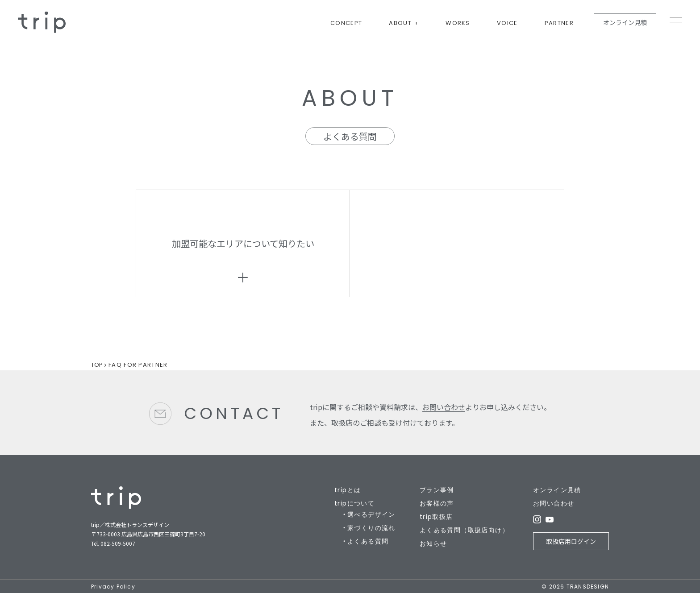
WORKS (458, 24)
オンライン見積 (625, 22)
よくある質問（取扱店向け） (464, 530)
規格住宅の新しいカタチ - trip (42, 22)
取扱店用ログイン (571, 541)
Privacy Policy (113, 587)
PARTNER (559, 24)
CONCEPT (346, 24)
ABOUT (400, 24)
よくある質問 (368, 541)
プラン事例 (437, 490)
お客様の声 (437, 503)
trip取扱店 (436, 517)
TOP (97, 365)
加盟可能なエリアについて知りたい (243, 243)
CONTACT (234, 413)
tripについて (354, 503)
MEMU (676, 22)
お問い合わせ (444, 407)
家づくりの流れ (371, 528)
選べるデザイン (371, 514)
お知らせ (433, 543)
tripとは (348, 490)
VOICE (507, 24)
